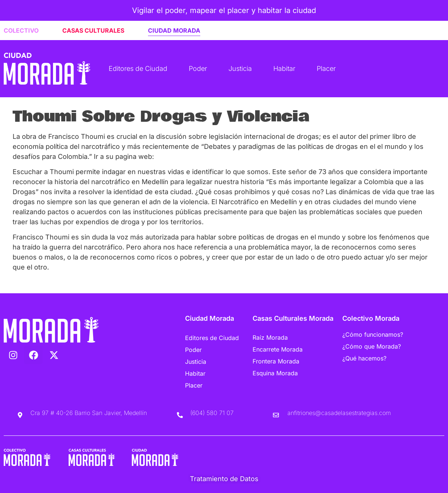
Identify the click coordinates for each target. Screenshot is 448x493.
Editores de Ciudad (138, 68)
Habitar (284, 68)
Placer (326, 68)
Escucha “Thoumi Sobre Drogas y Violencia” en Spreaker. (104, 283)
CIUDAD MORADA (174, 30)
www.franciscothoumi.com (198, 156)
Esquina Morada (275, 373)
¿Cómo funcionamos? (373, 334)
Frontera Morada (276, 361)
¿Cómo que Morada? (372, 346)
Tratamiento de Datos (224, 479)
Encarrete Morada (278, 349)
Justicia (240, 68)
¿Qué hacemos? (364, 358)
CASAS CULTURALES (93, 30)
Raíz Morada (270, 337)
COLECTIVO (21, 30)
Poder (198, 68)
